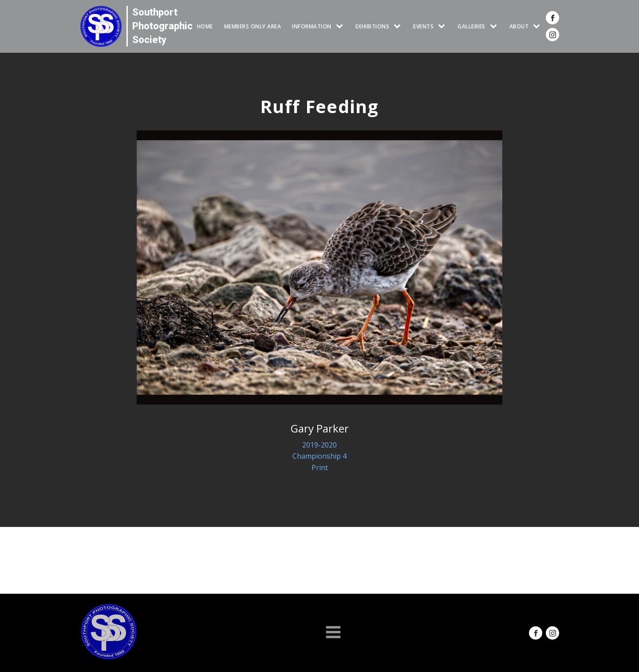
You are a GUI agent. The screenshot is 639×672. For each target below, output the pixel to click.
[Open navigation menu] (333, 633)
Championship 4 (319, 456)
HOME (205, 26)
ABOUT (519, 26)
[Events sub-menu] (443, 26)
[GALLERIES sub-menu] (495, 26)
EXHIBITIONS (373, 26)
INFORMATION (312, 26)
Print (320, 468)
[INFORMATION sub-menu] (341, 26)
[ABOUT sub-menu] (538, 26)
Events (423, 26)
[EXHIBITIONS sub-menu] (399, 26)
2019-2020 (319, 445)
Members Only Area (253, 26)
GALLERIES (471, 26)
